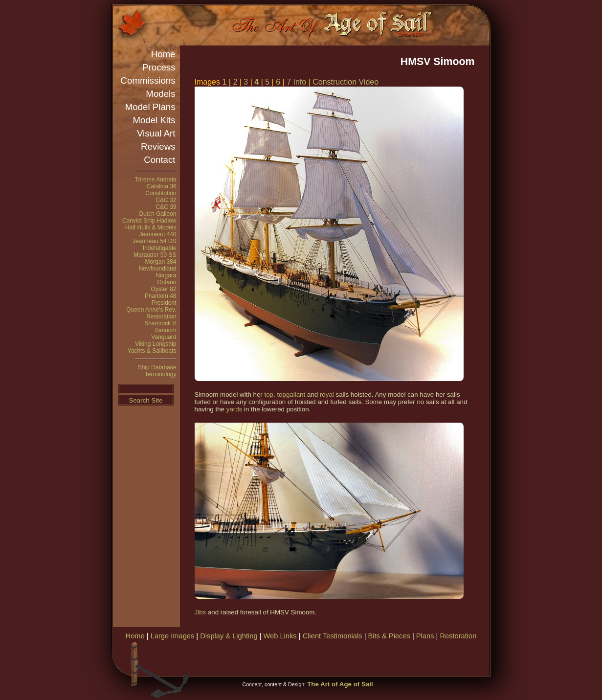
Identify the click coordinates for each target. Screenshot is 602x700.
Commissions (148, 80)
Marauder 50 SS (155, 255)
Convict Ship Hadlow (149, 221)
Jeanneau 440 (157, 234)
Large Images (173, 636)
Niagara (166, 275)
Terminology (161, 374)
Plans (425, 636)
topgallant (291, 395)
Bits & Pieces (389, 636)
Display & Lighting (229, 636)
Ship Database (157, 367)
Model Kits (154, 120)
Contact (159, 160)
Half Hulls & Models (151, 227)
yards (234, 409)
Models (160, 94)
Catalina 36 (162, 186)
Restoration (161, 316)
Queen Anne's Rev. (151, 310)
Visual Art (156, 133)
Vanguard (164, 337)
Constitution (161, 193)
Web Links (280, 636)
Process (159, 67)
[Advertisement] (374, 657)
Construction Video (346, 82)
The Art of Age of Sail (340, 684)
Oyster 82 (163, 289)
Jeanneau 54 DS (154, 241)
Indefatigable (160, 248)
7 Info (297, 82)
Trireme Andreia (156, 180)
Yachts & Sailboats (152, 351)
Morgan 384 (160, 262)
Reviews (158, 147)
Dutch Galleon (157, 214)
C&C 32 (166, 200)
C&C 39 (166, 207)
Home (163, 54)
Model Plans (150, 107)
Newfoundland (158, 269)
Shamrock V (160, 323)
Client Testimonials (333, 636)
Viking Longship (156, 344)
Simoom (165, 330)
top (269, 395)
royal (327, 395)
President (164, 303)
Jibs (201, 612)
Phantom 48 (161, 296)
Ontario (167, 282)
